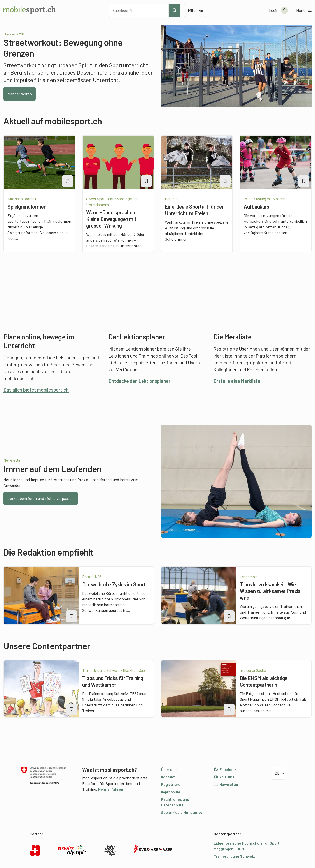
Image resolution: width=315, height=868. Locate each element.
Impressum (171, 792)
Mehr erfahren (20, 94)
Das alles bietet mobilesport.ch (36, 390)
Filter (195, 10)
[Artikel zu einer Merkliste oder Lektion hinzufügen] (68, 181)
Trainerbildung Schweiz (234, 856)
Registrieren (172, 784)
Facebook (225, 769)
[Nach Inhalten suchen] (139, 10)
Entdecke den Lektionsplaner (139, 381)
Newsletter (226, 784)
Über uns (169, 769)
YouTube (224, 777)
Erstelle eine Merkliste (237, 381)
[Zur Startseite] (30, 10)
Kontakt (168, 777)
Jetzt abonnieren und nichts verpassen (41, 498)
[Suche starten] (175, 10)
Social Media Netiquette (182, 812)
